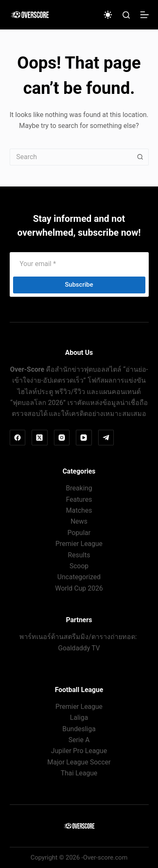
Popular (79, 533)
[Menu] (145, 15)
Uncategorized (79, 577)
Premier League (79, 544)
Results (79, 555)
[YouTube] (84, 438)
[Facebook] (18, 438)
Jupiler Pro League (79, 751)
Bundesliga (79, 729)
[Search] (126, 15)
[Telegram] (106, 438)
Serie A (79, 740)
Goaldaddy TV (79, 648)
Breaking (79, 488)
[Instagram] (62, 438)
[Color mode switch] (108, 15)
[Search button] (140, 157)
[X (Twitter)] (40, 438)
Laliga (79, 718)
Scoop (79, 566)
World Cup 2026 (79, 588)
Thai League (79, 773)
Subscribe (79, 285)
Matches (79, 510)
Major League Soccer (79, 762)
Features (79, 499)
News (79, 521)
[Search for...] (71, 157)
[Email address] (79, 264)
